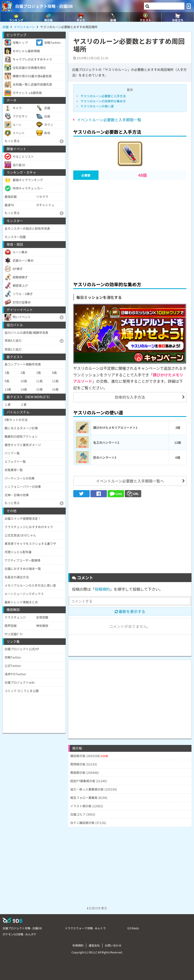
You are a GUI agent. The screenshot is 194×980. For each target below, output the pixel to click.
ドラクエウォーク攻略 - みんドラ (85, 928)
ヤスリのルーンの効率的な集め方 (103, 101)
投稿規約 (102, 589)
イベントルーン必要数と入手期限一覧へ (130, 481)
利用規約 (78, 945)
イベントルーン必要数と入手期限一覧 (109, 120)
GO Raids (133, 928)
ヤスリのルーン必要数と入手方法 (103, 96)
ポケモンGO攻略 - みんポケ (19, 934)
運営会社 (94, 945)
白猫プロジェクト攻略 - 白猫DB (44, 6)
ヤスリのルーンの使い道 (97, 106)
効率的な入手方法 (130, 397)
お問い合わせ (113, 945)
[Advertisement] (130, 229)
